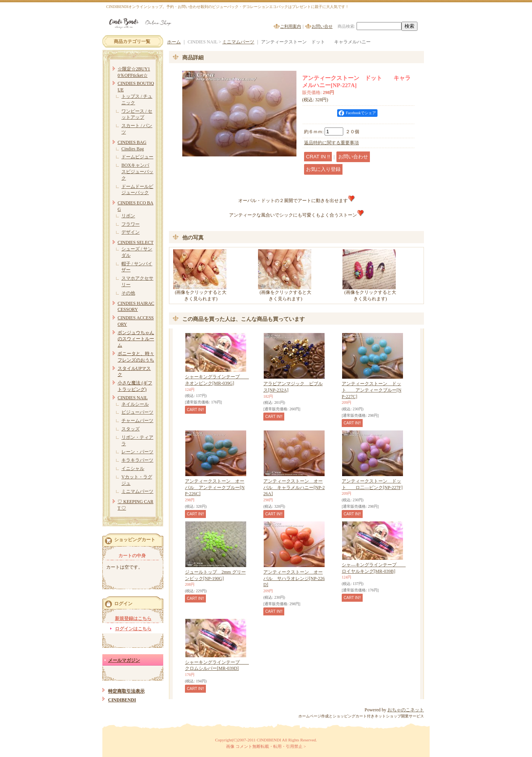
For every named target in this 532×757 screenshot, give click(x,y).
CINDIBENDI (122, 700)
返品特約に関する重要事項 (331, 143)
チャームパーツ (137, 421)
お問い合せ (322, 26)
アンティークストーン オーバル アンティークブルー (215, 488)
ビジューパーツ (137, 412)
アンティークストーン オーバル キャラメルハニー (294, 488)
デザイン (131, 232)
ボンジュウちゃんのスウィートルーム (136, 339)
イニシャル (133, 469)
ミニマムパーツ (137, 491)
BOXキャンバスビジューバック (137, 172)
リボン (128, 216)
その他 (128, 293)
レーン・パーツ (137, 452)
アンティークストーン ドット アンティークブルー (372, 390)
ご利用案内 (291, 26)
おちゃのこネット (406, 710)
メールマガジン (124, 660)
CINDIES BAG (132, 142)
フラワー (131, 224)
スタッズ (131, 429)
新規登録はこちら (133, 618)
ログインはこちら (133, 629)
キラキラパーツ (137, 460)
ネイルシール (135, 404)
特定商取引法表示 (126, 691)
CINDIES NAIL (133, 398)
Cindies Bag (133, 149)
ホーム (174, 42)
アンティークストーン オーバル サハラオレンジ (294, 579)
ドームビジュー (137, 157)
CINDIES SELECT (135, 242)
